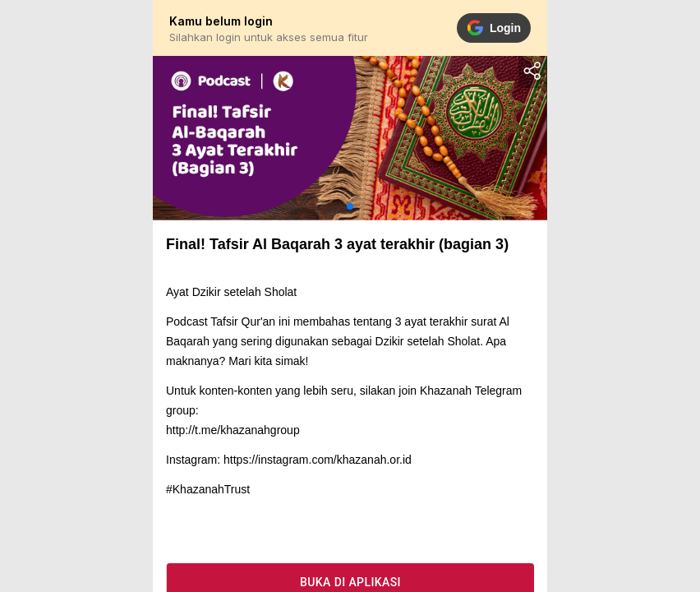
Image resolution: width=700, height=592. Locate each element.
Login (494, 28)
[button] (350, 206)
